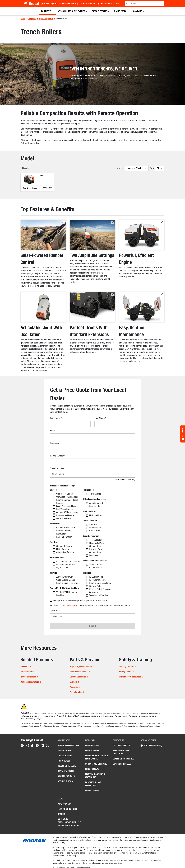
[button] (63, 222)
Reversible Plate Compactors (97, 545)
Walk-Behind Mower (66, 580)
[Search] (145, 4)
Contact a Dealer (66, 771)
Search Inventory (70, 4)
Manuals (73, 682)
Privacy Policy (64, 804)
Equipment (32, 19)
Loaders (54, 490)
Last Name (100, 418)
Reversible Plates (28, 677)
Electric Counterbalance (100, 583)
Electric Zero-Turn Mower (68, 583)
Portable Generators (66, 565)
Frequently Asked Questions (122, 752)
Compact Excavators (30, 682)
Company (54, 443)
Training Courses (126, 667)
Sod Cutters (95, 531)
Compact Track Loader (67, 497)
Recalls (61, 814)
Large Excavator (64, 537)
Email (53, 431)
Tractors (54, 542)
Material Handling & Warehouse (95, 776)
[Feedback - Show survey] (183, 434)
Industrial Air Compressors (95, 561)
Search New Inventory (68, 745)
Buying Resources (66, 776)
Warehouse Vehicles (99, 595)
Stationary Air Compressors (96, 566)
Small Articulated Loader (68, 506)
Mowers (54, 573)
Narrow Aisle (95, 586)
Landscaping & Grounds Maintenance (97, 757)
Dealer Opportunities (123, 759)
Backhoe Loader (64, 519)
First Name (56, 418)
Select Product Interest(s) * (63, 486)
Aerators (93, 525)
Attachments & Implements (95, 499)
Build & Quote (51, 4)
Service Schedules (78, 677)
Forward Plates (27, 672)
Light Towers (62, 568)
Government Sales (122, 764)
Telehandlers (89, 490)
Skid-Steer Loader (65, 494)
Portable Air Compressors (68, 562)
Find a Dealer (89, 4)
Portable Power (57, 558)
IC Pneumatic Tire (97, 580)
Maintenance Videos (79, 672)
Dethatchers (95, 528)
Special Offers (65, 756)
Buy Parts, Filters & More (81, 667)
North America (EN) (110, 4)
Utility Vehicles (90, 511)
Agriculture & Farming (96, 764)
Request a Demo (65, 781)
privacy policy (72, 606)
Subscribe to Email (67, 766)
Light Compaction (46, 19)
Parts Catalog (76, 692)
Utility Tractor (63, 549)
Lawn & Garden (92, 751)
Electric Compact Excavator (64, 532)
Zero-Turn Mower (64, 577)
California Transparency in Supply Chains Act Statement (69, 822)
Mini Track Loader (65, 509)
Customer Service (122, 745)
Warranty (74, 687)
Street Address (58, 469)
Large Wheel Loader (66, 516)
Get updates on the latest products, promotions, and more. (80, 601)
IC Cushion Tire (96, 577)
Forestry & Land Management (93, 784)
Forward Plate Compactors (96, 551)
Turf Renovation (90, 521)
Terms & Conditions (67, 809)
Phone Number (58, 456)
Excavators (55, 524)
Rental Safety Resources (130, 677)
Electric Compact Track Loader (67, 502)
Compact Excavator (66, 528)
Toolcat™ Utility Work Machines (64, 588)
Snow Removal (92, 769)
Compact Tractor (64, 546)
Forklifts (87, 573)
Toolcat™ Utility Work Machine (67, 594)
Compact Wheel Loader (67, 512)
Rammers (94, 556)
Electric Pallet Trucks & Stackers (100, 591)
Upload (54, 611)
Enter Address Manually (125, 480)
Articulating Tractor (65, 552)
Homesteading (92, 791)
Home (23, 19)
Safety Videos (125, 672)
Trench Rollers (96, 540)
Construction (92, 745)
